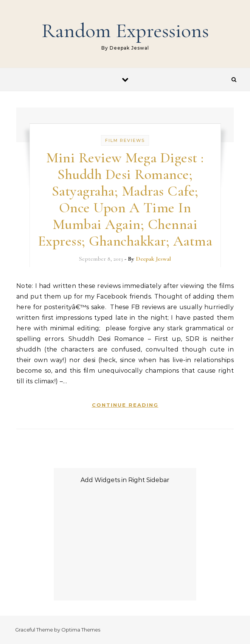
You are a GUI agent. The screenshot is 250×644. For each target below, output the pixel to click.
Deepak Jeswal (153, 259)
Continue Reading (125, 405)
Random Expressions (125, 30)
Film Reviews (125, 140)
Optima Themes (81, 630)
